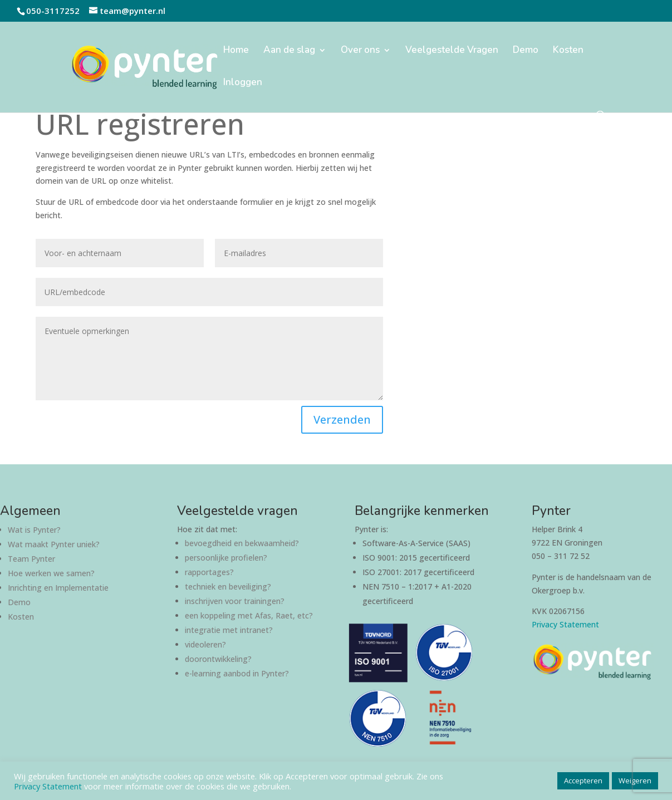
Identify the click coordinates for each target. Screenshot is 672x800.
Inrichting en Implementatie (58, 588)
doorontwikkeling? (218, 659)
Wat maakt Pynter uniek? (54, 544)
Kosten (568, 51)
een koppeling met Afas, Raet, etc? (249, 615)
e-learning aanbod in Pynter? (237, 673)
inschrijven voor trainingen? (235, 601)
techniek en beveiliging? (228, 586)
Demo (526, 51)
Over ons (360, 51)
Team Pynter (31, 559)
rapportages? (209, 572)
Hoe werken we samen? (51, 573)
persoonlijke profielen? (226, 558)
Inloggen (243, 84)
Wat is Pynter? (34, 530)
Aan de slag (289, 51)
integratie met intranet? (229, 630)
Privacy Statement (565, 624)
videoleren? (205, 644)
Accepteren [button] (583, 781)
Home (236, 51)
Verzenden (342, 419)
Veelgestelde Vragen (452, 51)
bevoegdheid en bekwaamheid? (242, 543)
